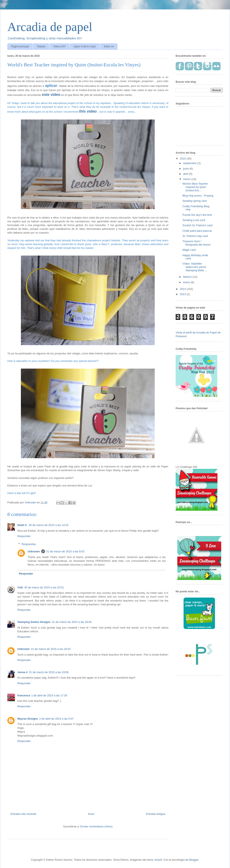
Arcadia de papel (50, 27)
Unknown (34, 551)
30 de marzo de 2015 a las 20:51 (44, 587)
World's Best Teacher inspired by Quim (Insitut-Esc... (195, 187)
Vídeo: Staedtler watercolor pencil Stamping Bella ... (195, 267)
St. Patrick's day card (195, 236)
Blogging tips (8, 2)
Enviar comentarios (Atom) (96, 826)
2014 (183, 289)
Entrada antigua (156, 814)
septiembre (190, 163)
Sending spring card (194, 201)
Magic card (189, 250)
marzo (187, 179)
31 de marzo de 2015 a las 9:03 (65, 551)
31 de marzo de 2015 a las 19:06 (49, 672)
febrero (188, 277)
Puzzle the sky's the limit (197, 215)
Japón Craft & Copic (85, 46)
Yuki (20, 587)
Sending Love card (194, 220)
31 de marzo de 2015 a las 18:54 (51, 649)
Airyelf (158, 860)
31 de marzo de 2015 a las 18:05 (72, 622)
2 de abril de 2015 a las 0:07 (56, 719)
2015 (183, 159)
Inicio (91, 814)
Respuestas (29, 544)
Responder (24, 536)
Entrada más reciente (23, 814)
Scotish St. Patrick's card (197, 225)
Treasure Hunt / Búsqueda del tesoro (196, 243)
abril (186, 174)
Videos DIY (59, 46)
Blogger (194, 860)
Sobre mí (109, 46)
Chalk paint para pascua (197, 231)
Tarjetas (41, 46)
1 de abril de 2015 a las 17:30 (49, 695)
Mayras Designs (28, 719)
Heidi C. (22, 525)
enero (187, 282)
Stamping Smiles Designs (34, 622)
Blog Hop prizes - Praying (198, 196)
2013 (183, 294)
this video (88, 111)
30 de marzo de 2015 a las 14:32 (49, 525)
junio (186, 169)
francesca (24, 695)
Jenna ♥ (22, 672)
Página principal (20, 46)
